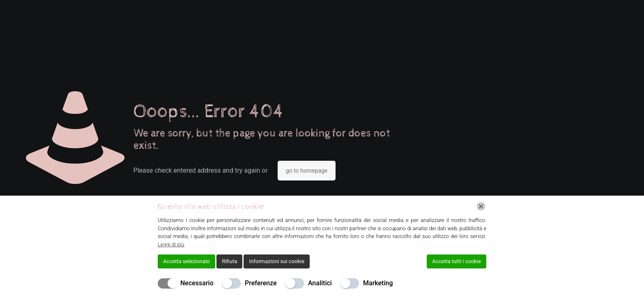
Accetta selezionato (186, 261)
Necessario (197, 283)
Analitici (320, 283)
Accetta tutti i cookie (457, 261)
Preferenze (261, 283)
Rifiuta (229, 261)
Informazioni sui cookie (277, 261)
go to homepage (307, 171)
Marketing (378, 283)
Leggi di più (171, 244)
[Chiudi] (481, 206)
